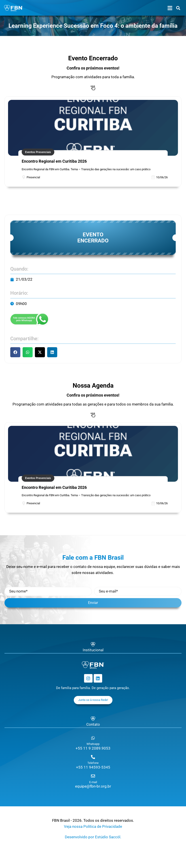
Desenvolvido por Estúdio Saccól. (93, 837)
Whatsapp (93, 744)
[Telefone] (93, 757)
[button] (15, 352)
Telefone (93, 763)
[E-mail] (93, 776)
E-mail (93, 782)
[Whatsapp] (93, 738)
